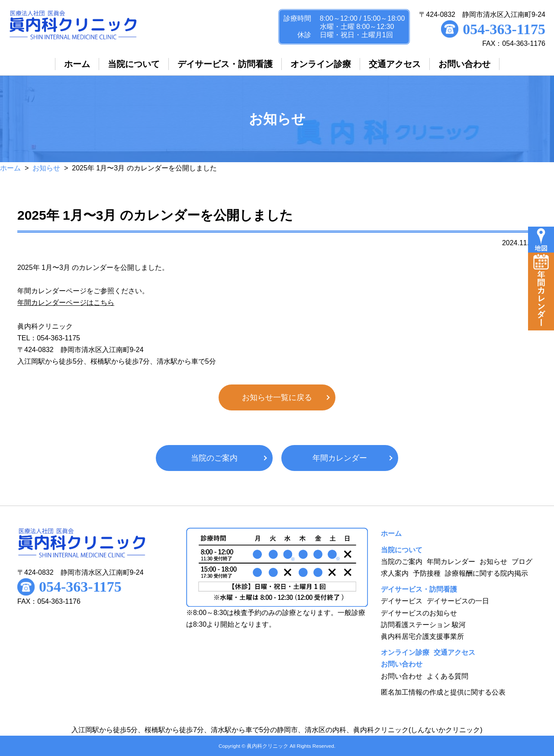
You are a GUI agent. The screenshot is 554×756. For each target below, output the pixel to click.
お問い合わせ (402, 676)
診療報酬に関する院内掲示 (486, 573)
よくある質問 (448, 676)
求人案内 (395, 573)
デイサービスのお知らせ (419, 613)
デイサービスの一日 (458, 601)
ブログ (522, 562)
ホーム (10, 168)
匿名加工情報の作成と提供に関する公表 (443, 692)
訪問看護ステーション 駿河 (423, 625)
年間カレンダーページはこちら (66, 303)
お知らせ (46, 168)
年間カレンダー (340, 458)
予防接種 (427, 573)
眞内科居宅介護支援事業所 (422, 636)
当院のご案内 (214, 458)
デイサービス (402, 601)
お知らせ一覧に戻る (277, 397)
